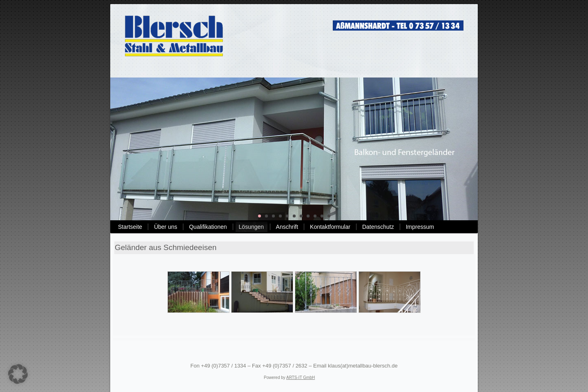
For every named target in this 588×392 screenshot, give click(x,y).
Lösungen (252, 227)
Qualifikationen (208, 227)
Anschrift (287, 227)
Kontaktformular (330, 227)
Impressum (420, 227)
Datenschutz (378, 227)
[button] (18, 374)
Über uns (166, 227)
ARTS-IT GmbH (301, 378)
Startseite (130, 227)
